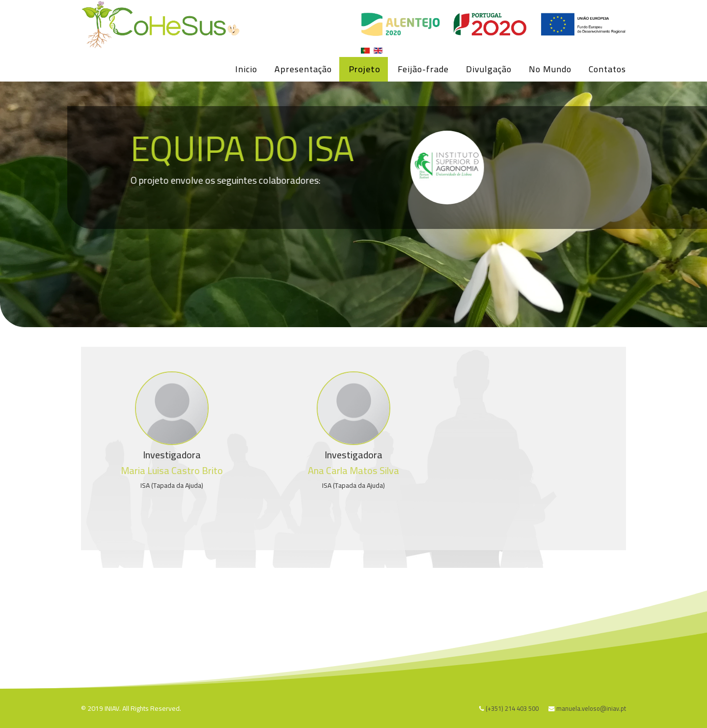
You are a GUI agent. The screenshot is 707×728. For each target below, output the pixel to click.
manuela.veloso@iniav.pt (591, 709)
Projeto (365, 69)
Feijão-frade (423, 69)
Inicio (246, 69)
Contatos (607, 69)
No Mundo (550, 69)
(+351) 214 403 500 (512, 709)
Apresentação (303, 69)
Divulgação (489, 69)
